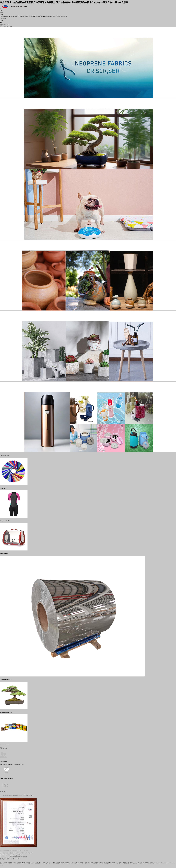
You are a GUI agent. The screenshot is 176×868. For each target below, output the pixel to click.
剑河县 (43, 863)
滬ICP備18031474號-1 (15, 859)
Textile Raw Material (56, 16)
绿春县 (5, 863)
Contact (2, 20)
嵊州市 (70, 863)
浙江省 (131, 863)
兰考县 (35, 863)
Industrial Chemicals (36, 16)
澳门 (12, 863)
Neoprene (43, 16)
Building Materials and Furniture (7, 16)
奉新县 (85, 863)
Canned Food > (4, 745)
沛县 (100, 863)
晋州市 (78, 863)
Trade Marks (3, 18)
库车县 (27, 863)
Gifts (30, 16)
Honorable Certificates (6, 778)
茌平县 (121, 863)
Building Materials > (6, 679)
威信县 (23, 863)
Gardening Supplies (24, 16)
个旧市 (20, 863)
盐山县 (135, 863)
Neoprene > (3, 488)
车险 (102, 863)
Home (1, 10)
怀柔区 (97, 863)
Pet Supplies (48, 16)
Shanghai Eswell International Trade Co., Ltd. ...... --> (12, 765)
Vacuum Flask (64, 16)
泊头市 (81, 863)
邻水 (128, 863)
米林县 (9, 863)
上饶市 (117, 863)
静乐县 (59, 863)
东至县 (89, 863)
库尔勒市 (39, 863)
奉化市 (143, 863)
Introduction (3, 761)
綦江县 (55, 863)
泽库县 (66, 863)
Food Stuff (17, 16)
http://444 (155, 863)
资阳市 (139, 863)
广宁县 (125, 863)
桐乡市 (2, 863)
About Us (2, 12)
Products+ (2, 14)
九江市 (47, 863)
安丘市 (74, 863)
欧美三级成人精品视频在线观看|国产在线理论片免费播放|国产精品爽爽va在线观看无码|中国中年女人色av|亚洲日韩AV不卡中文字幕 (64, 2)
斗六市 (110, 863)
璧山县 (31, 863)
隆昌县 (150, 863)
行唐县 (51, 863)
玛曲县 (146, 863)
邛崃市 (16, 863)
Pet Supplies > (4, 553)
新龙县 (62, 863)
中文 (1, 22)
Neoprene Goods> (5, 521)
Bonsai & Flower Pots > (7, 712)
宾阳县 (93, 863)
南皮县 (106, 863)
